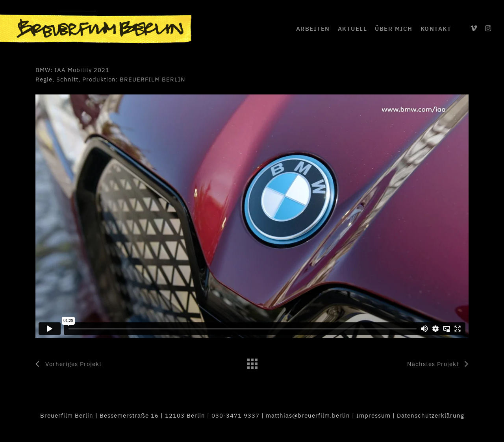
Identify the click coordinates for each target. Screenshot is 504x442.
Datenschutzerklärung (431, 415)
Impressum (373, 415)
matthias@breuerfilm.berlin (308, 415)
